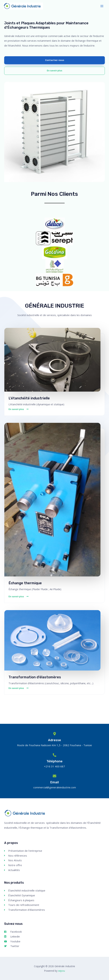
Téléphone (55, 761)
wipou (62, 971)
